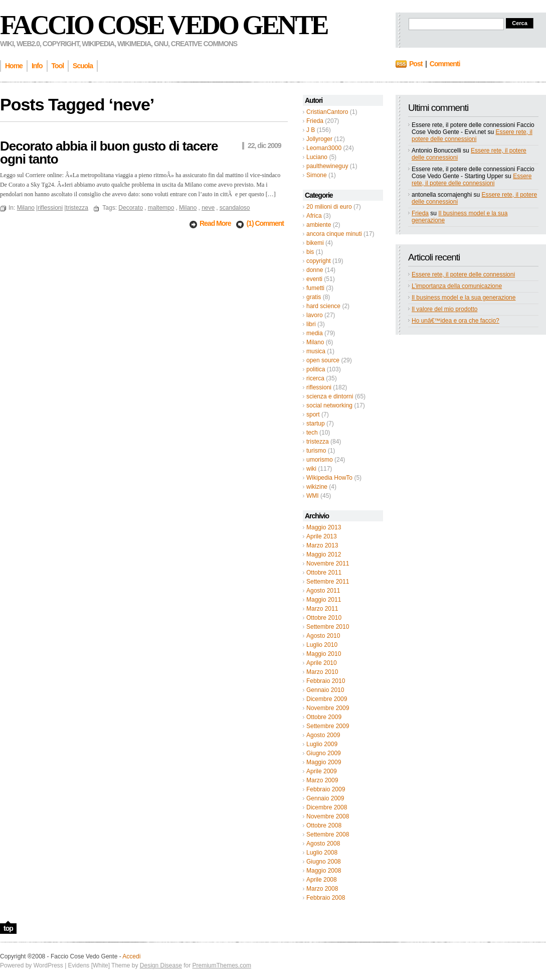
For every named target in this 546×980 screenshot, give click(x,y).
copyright (319, 261)
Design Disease (161, 965)
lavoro (315, 315)
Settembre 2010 (328, 627)
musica (316, 351)
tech (312, 433)
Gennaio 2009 (325, 798)
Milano (315, 342)
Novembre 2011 (328, 564)
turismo (316, 451)
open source (323, 360)
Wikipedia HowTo (329, 478)
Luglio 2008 (322, 853)
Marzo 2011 (322, 609)
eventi (314, 279)
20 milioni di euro (329, 207)
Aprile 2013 (322, 536)
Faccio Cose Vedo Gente (164, 25)
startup (316, 424)
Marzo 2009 (322, 780)
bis (310, 252)
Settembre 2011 (328, 582)
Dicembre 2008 (327, 807)
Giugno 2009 (324, 753)
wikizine (317, 487)
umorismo (320, 460)
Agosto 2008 (323, 844)
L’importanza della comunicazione (457, 286)
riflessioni (319, 387)
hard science (323, 306)
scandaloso (235, 208)
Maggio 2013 (324, 527)
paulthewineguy (327, 166)
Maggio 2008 (324, 871)
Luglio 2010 (322, 645)
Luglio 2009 (322, 744)
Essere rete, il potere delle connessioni (472, 135)
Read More (216, 223)
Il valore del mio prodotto (444, 309)
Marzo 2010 (322, 672)
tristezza (318, 442)
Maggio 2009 (324, 762)
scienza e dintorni (330, 396)
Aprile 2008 (322, 880)
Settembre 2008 (328, 834)
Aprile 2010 (322, 663)
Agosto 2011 (323, 591)
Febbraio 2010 (326, 681)
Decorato (131, 208)
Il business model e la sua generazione (464, 298)
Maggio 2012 (324, 554)
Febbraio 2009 (326, 789)
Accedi (131, 956)
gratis (314, 297)
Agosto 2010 (323, 636)
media (315, 333)
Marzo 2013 (322, 545)
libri (311, 324)
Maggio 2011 (324, 600)
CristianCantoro (327, 112)
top (8, 928)
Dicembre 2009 (327, 699)
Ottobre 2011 (324, 573)
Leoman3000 (324, 148)
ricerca (315, 378)
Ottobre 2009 (324, 717)
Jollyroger (319, 139)
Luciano (317, 157)
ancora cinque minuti (334, 234)
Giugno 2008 (324, 862)
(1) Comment (265, 223)
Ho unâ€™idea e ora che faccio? (456, 321)
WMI (313, 496)
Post (416, 64)
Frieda (315, 121)
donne (315, 270)
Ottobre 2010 (324, 618)
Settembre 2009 (328, 726)
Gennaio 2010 (325, 690)
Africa (314, 216)
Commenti (445, 64)
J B (311, 130)
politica (316, 369)
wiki (311, 469)
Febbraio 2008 (326, 898)
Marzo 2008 (322, 889)
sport (313, 414)
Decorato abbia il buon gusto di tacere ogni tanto (109, 153)
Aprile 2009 (322, 771)
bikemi (315, 243)
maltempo (161, 208)
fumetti (315, 288)
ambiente (319, 225)
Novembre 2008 (328, 816)
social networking (329, 405)
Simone (317, 175)
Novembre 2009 (328, 708)
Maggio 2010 (324, 654)
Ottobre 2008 (324, 825)
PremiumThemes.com (222, 965)
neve (208, 208)
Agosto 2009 (323, 735)
